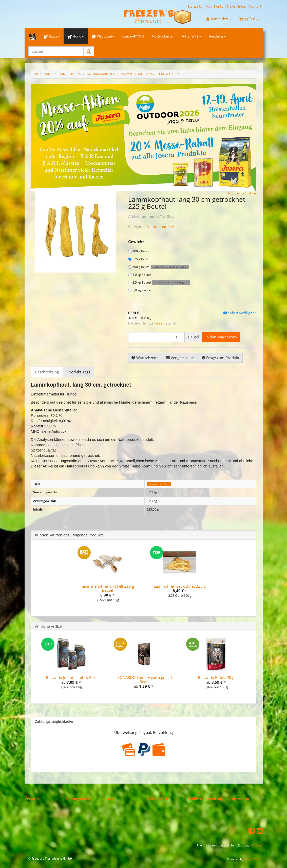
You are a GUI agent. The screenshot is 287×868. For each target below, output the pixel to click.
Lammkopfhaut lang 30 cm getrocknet (152, 74)
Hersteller (217, 36)
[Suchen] (56, 51)
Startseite (195, 6)
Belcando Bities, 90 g (216, 677)
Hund (76, 36)
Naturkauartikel (160, 227)
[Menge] (156, 337)
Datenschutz (158, 799)
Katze (52, 36)
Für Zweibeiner (163, 36)
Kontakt (255, 6)
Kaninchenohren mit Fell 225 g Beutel (107, 588)
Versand (160, 323)
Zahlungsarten (78, 799)
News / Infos (236, 6)
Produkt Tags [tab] (79, 372)
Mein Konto (215, 6)
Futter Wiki (191, 36)
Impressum (239, 799)
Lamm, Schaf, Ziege (159, 484)
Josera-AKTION (133, 36)
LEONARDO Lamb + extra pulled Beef (144, 680)
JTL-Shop (252, 859)
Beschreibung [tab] (47, 372)
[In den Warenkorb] (221, 337)
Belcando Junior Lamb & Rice (71, 677)
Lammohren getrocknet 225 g (180, 586)
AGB (110, 799)
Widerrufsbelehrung (206, 799)
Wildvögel (103, 36)
